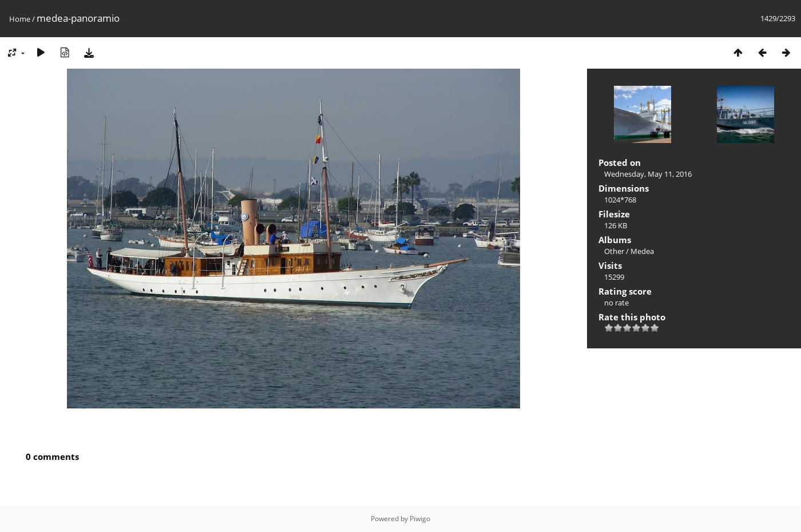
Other (614, 251)
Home (20, 19)
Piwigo (420, 519)
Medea (642, 251)
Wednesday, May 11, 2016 (648, 174)
